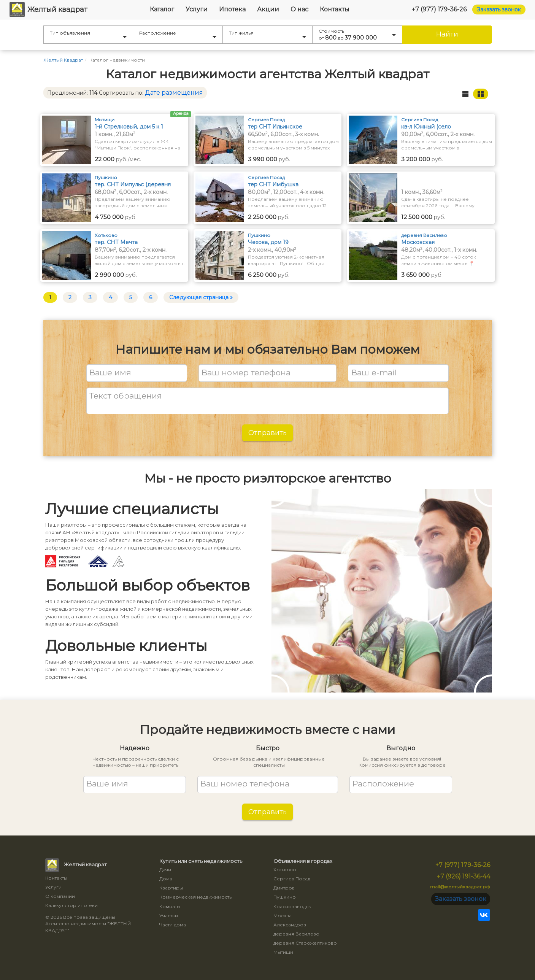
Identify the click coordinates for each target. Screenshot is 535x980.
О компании (60, 896)
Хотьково (285, 870)
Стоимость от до (357, 35)
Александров (290, 925)
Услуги (197, 9)
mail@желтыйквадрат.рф (460, 887)
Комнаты (170, 906)
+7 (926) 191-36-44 (464, 876)
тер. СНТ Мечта (116, 242)
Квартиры (171, 888)
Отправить (267, 433)
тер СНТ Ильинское (275, 127)
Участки (169, 916)
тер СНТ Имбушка (273, 184)
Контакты (335, 9)
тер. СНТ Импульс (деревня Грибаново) (133, 185)
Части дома (173, 925)
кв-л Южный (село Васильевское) (426, 127)
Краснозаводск (292, 906)
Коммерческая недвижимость (195, 897)
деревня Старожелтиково (305, 943)
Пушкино (285, 897)
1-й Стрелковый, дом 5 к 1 (129, 127)
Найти (447, 34)
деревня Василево (296, 934)
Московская (418, 242)
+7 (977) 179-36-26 (439, 9)
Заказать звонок (499, 10)
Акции (268, 9)
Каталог (162, 9)
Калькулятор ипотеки (71, 905)
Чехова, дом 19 (268, 242)
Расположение (178, 34)
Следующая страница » (201, 297)
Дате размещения (174, 93)
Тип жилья (267, 34)
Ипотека (232, 9)
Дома (166, 879)
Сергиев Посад (292, 879)
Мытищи (283, 952)
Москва (283, 916)
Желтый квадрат (48, 10)
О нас (299, 9)
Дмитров (284, 888)
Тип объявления (88, 34)
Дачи (165, 870)
